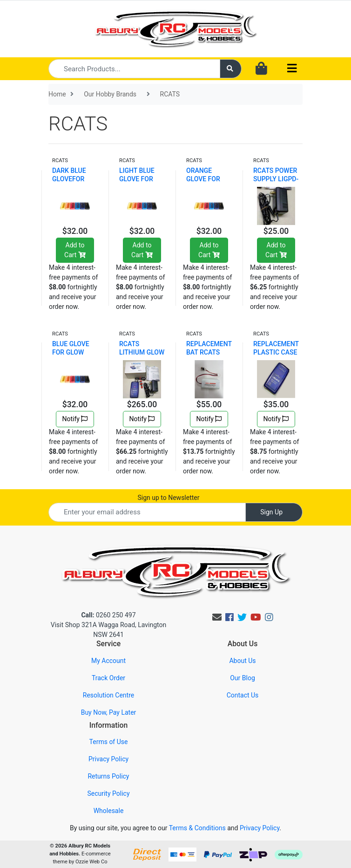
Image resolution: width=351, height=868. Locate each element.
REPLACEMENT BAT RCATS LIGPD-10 (209, 352)
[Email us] (217, 617)
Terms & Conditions (197, 828)
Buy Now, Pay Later (109, 712)
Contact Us (243, 695)
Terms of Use (109, 742)
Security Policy (108, 793)
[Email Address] (147, 512)
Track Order (108, 678)
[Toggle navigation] (292, 69)
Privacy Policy (108, 759)
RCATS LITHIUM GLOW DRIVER (142, 352)
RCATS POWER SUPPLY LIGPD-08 (276, 179)
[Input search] (134, 69)
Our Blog (243, 678)
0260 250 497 (108, 615)
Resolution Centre (108, 695)
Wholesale (109, 811)
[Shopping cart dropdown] (261, 69)
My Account (108, 661)
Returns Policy (108, 776)
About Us (242, 661)
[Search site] (231, 69)
